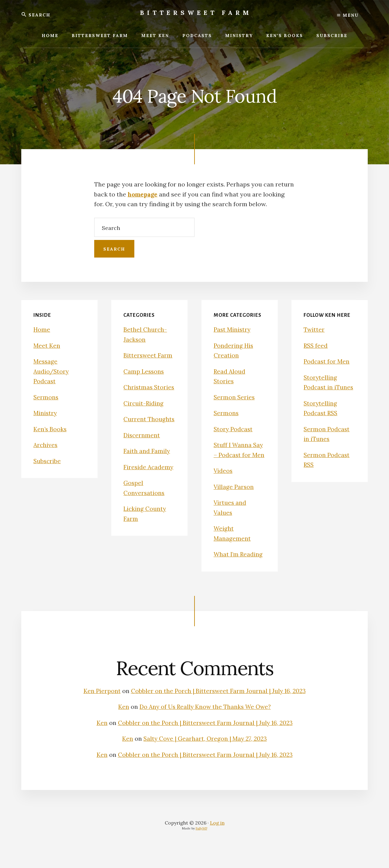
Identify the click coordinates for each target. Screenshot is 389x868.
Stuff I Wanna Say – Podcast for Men (239, 455)
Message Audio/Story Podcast (52, 371)
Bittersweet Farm (196, 13)
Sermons (46, 397)
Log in (217, 842)
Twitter (314, 329)
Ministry (46, 413)
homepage (143, 194)
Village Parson (234, 496)
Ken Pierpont (108, 701)
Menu (348, 15)
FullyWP (201, 848)
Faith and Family (147, 461)
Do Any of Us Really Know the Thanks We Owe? (205, 726)
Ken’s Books (50, 429)
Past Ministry (233, 329)
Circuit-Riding (144, 413)
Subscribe (48, 461)
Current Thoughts (149, 429)
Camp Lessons (144, 371)
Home (42, 329)
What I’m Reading (239, 564)
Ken (122, 726)
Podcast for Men (327, 361)
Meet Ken (47, 345)
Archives (46, 445)
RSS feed (316, 345)
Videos (223, 481)
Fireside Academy (149, 477)
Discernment (142, 445)
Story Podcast (234, 429)
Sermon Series (235, 397)
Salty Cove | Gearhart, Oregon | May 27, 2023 (205, 758)
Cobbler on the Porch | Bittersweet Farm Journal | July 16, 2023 (205, 742)
